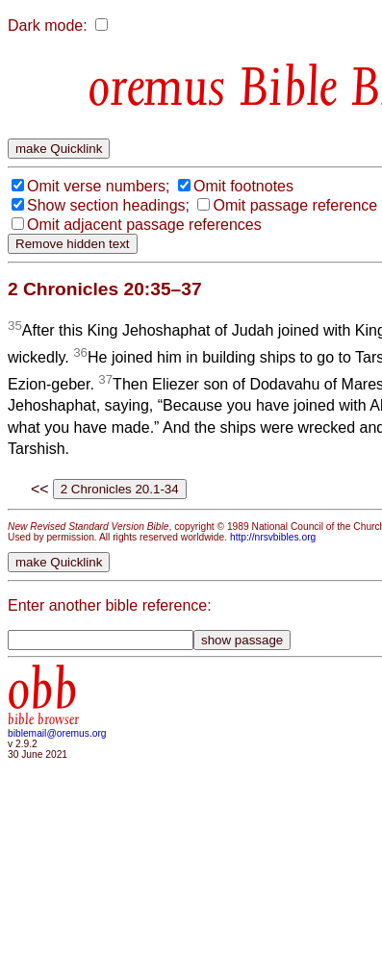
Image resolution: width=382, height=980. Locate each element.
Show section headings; (108, 205)
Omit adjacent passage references (144, 225)
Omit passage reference (295, 205)
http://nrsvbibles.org (273, 537)
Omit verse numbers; (98, 186)
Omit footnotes (243, 186)
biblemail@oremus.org (57, 733)
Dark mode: (48, 25)
